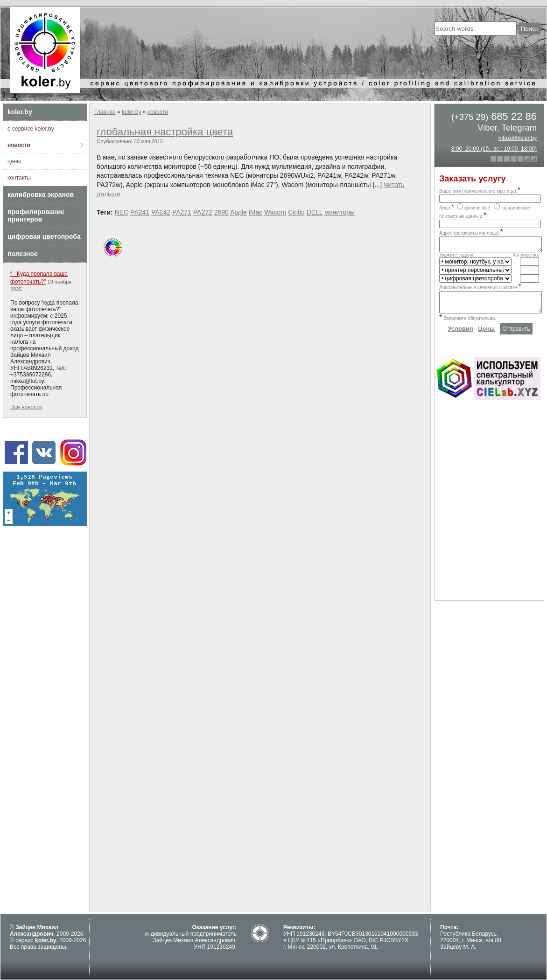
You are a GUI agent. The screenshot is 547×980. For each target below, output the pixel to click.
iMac (256, 212)
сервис (36, 940)
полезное (23, 254)
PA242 (161, 212)
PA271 (182, 212)
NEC (122, 212)
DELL (315, 212)
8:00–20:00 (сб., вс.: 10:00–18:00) (494, 149)
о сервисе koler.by (31, 129)
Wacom (275, 212)
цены (14, 161)
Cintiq (296, 212)
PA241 (140, 212)
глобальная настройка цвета (165, 132)
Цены (486, 336)
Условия (460, 336)
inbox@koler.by (518, 138)
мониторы (340, 212)
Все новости (26, 407)
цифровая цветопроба (44, 236)
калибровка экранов (41, 195)
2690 (221, 212)
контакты (19, 178)
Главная (105, 112)
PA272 (203, 212)
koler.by (20, 112)
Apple (238, 212)
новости (19, 145)
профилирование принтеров (36, 215)
